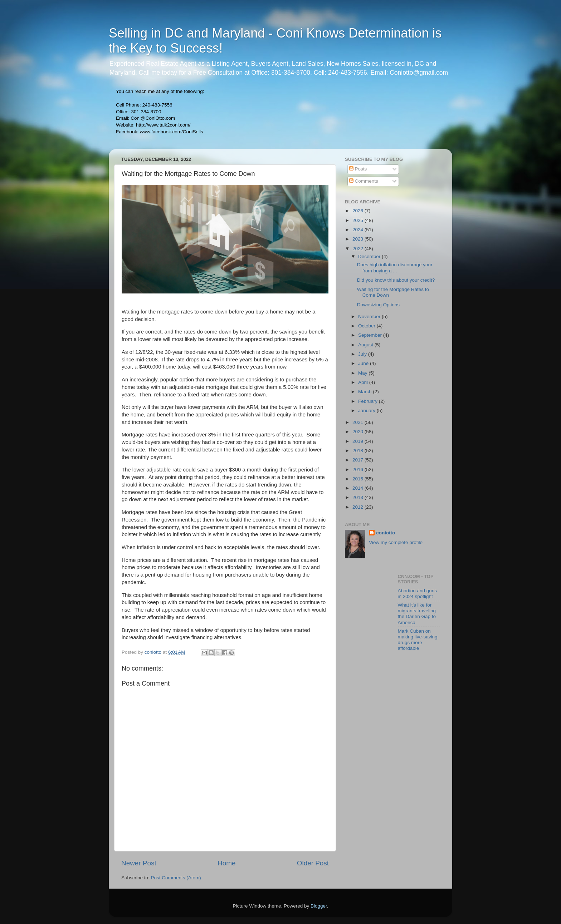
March (365, 392)
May (363, 373)
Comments (364, 181)
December (370, 256)
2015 (358, 479)
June (364, 363)
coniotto (386, 533)
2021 (358, 422)
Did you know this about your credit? (396, 280)
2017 (358, 460)
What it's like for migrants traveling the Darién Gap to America (417, 614)
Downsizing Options (378, 305)
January (367, 411)
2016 (358, 470)
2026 (358, 211)
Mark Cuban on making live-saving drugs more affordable (418, 640)
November (370, 317)
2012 (358, 507)
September (371, 335)
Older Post (313, 863)
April (364, 382)
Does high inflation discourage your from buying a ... (395, 268)
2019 (358, 441)
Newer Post (139, 863)
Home (226, 863)
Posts (358, 169)
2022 (358, 249)
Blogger (319, 906)
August (366, 345)
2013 (358, 497)
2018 (358, 451)
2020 (358, 432)
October (367, 326)
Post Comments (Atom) (176, 878)
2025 (358, 220)
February (369, 401)
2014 (358, 488)
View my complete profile (396, 542)
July (363, 354)
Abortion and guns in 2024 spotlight (418, 594)
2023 (358, 239)
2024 (358, 230)
